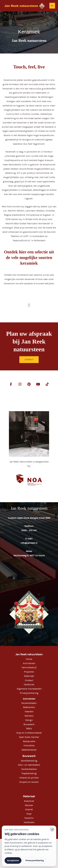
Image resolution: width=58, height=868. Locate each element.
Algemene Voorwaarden (29, 689)
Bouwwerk (29, 724)
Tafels (29, 729)
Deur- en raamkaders (29, 765)
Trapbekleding (29, 773)
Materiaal (29, 676)
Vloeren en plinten (29, 778)
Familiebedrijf (29, 668)
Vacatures (29, 685)
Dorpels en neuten (29, 782)
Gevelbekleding (29, 761)
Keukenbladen (29, 703)
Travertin (29, 818)
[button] (29, 305)
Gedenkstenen (29, 750)
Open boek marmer (29, 737)
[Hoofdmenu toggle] (52, 6)
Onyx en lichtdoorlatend (29, 733)
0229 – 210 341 (29, 530)
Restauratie (29, 741)
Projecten (29, 672)
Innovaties (29, 746)
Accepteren (13, 860)
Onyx (29, 814)
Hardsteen (29, 822)
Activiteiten (29, 663)
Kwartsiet (29, 801)
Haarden (29, 712)
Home (29, 659)
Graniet (29, 809)
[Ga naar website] (52, 830)
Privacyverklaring (29, 693)
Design (29, 720)
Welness (29, 716)
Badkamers (29, 707)
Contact (29, 680)
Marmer (29, 805)
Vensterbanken (29, 769)
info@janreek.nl (29, 543)
